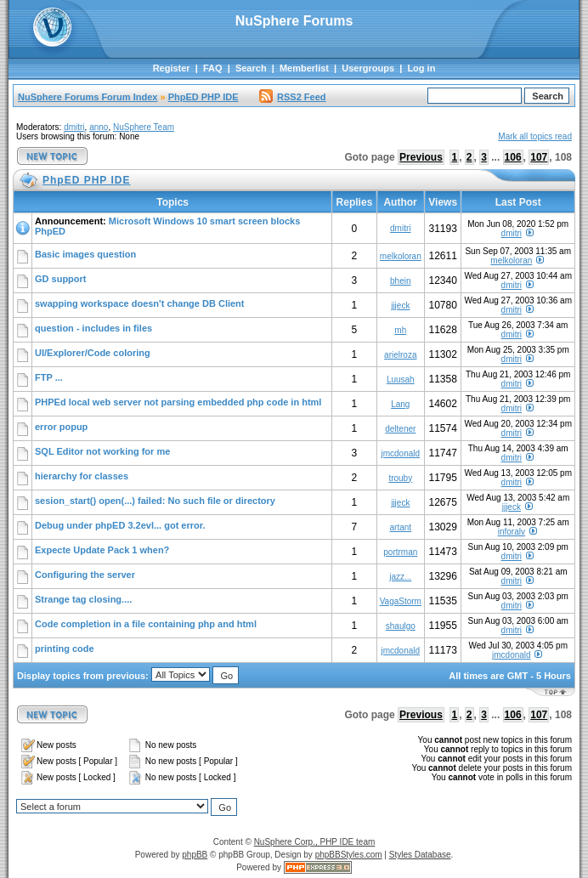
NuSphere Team (144, 127)
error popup (61, 427)
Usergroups (368, 68)
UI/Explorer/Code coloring (93, 353)
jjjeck (400, 306)
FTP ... (49, 377)
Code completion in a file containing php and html (146, 624)
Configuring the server (85, 575)
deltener (400, 429)
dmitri (74, 127)
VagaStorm (401, 601)
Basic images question (85, 254)
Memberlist (304, 68)
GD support (61, 279)
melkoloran (401, 256)
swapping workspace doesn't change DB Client (140, 303)
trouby (400, 478)
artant (401, 527)
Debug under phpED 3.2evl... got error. (120, 525)
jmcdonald (400, 453)
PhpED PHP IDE (204, 97)
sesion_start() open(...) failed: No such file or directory (155, 501)
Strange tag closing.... (83, 599)
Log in (421, 68)
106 (513, 157)
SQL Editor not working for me (102, 451)
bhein (400, 281)
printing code (65, 649)
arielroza (400, 355)
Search (251, 68)
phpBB (195, 855)
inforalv (512, 532)
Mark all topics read (535, 136)
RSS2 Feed (292, 97)
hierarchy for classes (82, 476)
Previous (421, 157)
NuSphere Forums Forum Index (88, 97)
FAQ (213, 68)
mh (400, 330)
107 (539, 157)
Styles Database (420, 855)
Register (172, 68)
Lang (400, 404)
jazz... (400, 577)
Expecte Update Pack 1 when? (102, 550)
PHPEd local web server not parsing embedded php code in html (178, 402)
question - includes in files (93, 328)
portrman (400, 552)
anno (99, 127)
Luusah (401, 380)
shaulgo (401, 626)
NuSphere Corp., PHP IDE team (315, 842)
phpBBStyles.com (349, 855)
